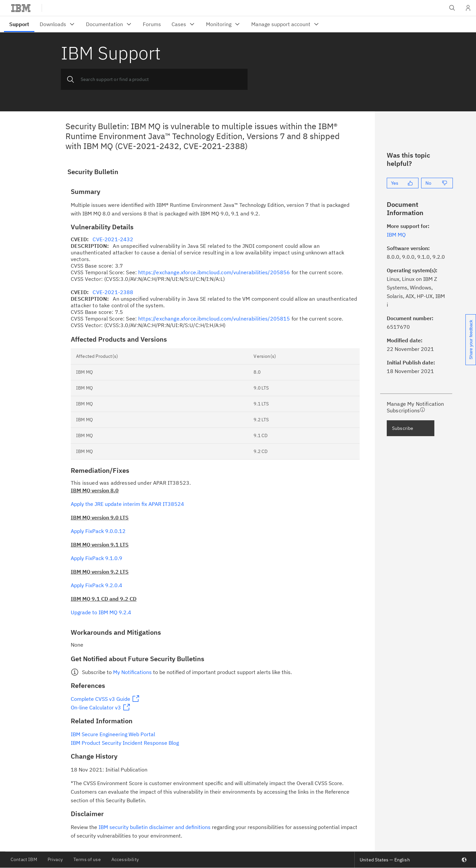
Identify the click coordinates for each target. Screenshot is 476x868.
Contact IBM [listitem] (24, 859)
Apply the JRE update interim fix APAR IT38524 (127, 504)
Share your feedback (471, 340)
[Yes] (403, 183)
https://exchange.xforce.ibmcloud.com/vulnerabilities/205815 (214, 319)
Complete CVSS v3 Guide (100, 699)
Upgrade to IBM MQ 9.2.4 (101, 612)
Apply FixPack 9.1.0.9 (97, 558)
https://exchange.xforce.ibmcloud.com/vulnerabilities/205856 (214, 272)
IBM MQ (396, 235)
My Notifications (132, 672)
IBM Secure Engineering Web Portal (113, 734)
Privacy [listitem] (55, 859)
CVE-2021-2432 (113, 239)
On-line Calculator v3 (96, 707)
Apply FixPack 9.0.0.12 (98, 531)
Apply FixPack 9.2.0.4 (97, 585)
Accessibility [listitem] (125, 859)
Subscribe (403, 428)
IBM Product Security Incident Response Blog (125, 743)
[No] (437, 183)
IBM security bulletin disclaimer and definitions (155, 827)
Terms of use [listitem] (87, 859)
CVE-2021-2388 (113, 292)
